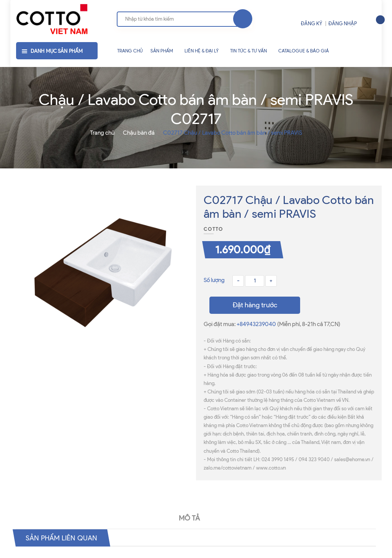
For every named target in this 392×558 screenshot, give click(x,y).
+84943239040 (257, 324)
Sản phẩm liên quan (65, 538)
